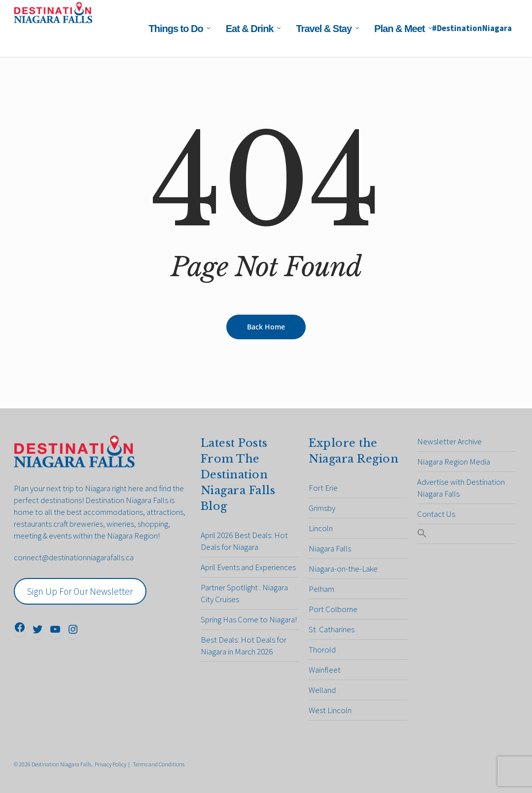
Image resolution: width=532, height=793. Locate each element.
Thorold (322, 649)
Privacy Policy (110, 764)
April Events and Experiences (248, 567)
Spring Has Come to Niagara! (249, 619)
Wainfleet (325, 670)
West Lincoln (330, 710)
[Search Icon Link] (466, 534)
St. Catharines (332, 629)
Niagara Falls (330, 548)
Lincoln (321, 528)
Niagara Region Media (454, 462)
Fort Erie (323, 488)
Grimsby (322, 508)
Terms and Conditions (159, 764)
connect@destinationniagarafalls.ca (74, 557)
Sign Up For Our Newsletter (80, 591)
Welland (322, 690)
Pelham (321, 589)
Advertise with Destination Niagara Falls (461, 488)
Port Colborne (333, 609)
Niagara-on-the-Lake (343, 569)
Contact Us (436, 514)
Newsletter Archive (449, 441)
